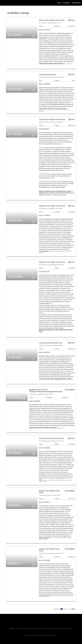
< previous (57, 609)
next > (73, 609)
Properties (66, 3)
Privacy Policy (27, 629)
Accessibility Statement (45, 629)
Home (59, 3)
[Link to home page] (2, 3)
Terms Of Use (15, 629)
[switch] (34, 35)
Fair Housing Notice (65, 629)
